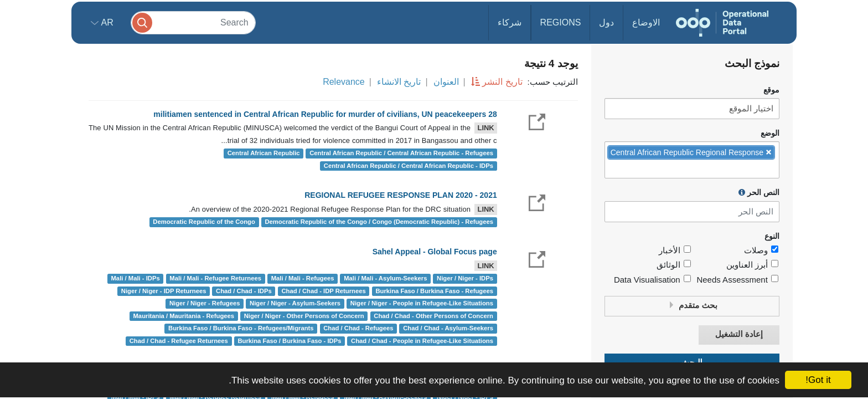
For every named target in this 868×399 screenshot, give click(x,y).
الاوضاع (646, 22)
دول (606, 22)
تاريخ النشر (502, 82)
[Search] (193, 22)
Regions (561, 22)
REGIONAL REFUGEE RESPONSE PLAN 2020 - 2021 (401, 195)
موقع (771, 90)
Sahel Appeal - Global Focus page (435, 252)
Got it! (818, 380)
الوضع (770, 133)
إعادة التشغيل (739, 334)
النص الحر (759, 192)
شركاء (510, 22)
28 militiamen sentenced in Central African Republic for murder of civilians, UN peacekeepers (325, 114)
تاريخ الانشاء (399, 82)
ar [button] (106, 22)
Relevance (344, 82)
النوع (772, 236)
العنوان (446, 82)
